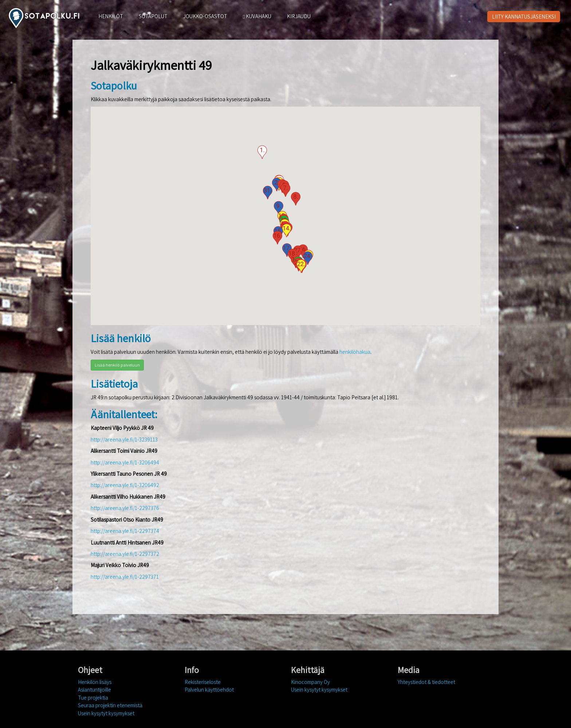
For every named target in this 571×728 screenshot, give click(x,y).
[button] (262, 152)
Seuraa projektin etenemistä (110, 705)
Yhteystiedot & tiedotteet (426, 682)
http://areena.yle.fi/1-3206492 (125, 485)
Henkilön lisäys (95, 682)
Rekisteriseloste (203, 682)
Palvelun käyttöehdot (209, 690)
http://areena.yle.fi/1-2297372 (125, 554)
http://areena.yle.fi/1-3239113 (124, 440)
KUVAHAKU (257, 16)
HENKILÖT (111, 16)
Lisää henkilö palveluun (117, 365)
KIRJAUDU (299, 16)
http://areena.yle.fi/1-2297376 (125, 508)
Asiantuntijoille (94, 690)
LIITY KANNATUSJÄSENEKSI (524, 17)
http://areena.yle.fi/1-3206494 (125, 462)
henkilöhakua (355, 352)
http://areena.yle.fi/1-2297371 (125, 577)
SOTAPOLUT (153, 16)
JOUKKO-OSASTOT (205, 16)
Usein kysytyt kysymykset (106, 713)
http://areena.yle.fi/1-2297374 (125, 531)
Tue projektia (93, 698)
